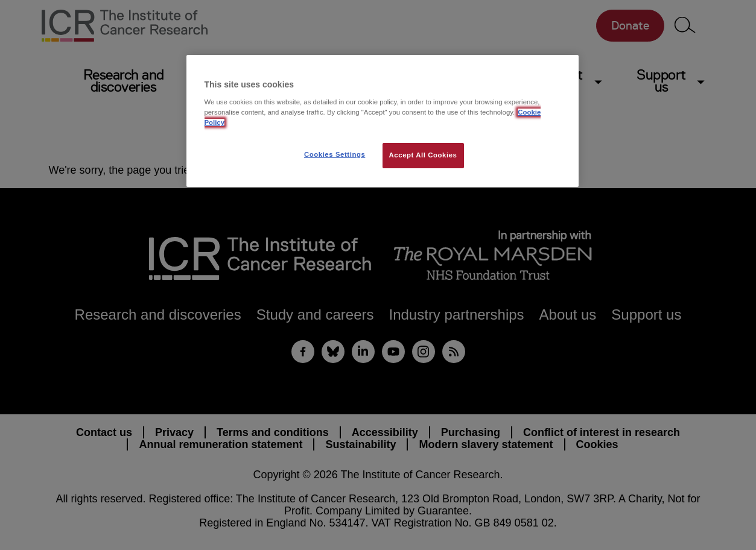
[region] (383, 121)
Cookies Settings (335, 154)
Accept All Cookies (423, 155)
